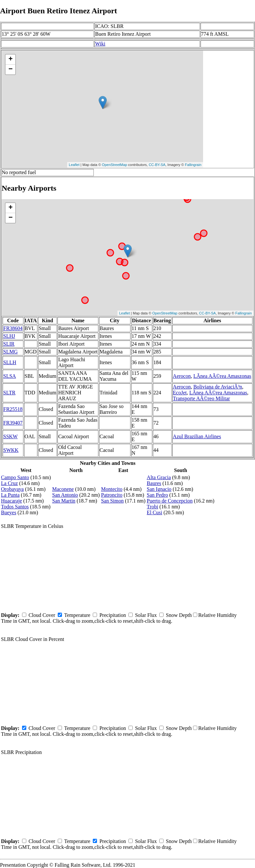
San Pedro (157, 495)
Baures (154, 483)
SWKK (11, 450)
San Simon (112, 501)
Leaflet (74, 165)
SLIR (9, 344)
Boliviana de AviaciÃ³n (218, 387)
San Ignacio (159, 489)
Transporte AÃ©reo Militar (201, 398)
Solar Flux (146, 615)
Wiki (100, 44)
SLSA (10, 376)
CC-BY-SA (157, 165)
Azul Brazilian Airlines (197, 436)
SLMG (10, 352)
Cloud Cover (42, 615)
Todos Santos (15, 507)
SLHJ (9, 336)
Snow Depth (179, 615)
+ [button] (11, 59)
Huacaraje (12, 501)
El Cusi (154, 512)
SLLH (10, 362)
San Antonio (65, 495)
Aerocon (182, 376)
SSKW (10, 436)
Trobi (152, 507)
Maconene (63, 489)
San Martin (64, 501)
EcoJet (180, 393)
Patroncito (112, 495)
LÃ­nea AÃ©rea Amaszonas (222, 376)
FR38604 (13, 328)
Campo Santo (15, 477)
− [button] (11, 70)
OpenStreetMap (115, 165)
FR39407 (13, 423)
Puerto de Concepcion (170, 501)
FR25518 (13, 409)
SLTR (9, 393)
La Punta (10, 495)
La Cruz (9, 483)
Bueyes (9, 512)
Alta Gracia (159, 477)
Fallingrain (193, 165)
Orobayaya (12, 489)
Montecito (112, 489)
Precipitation (113, 615)
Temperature (77, 615)
